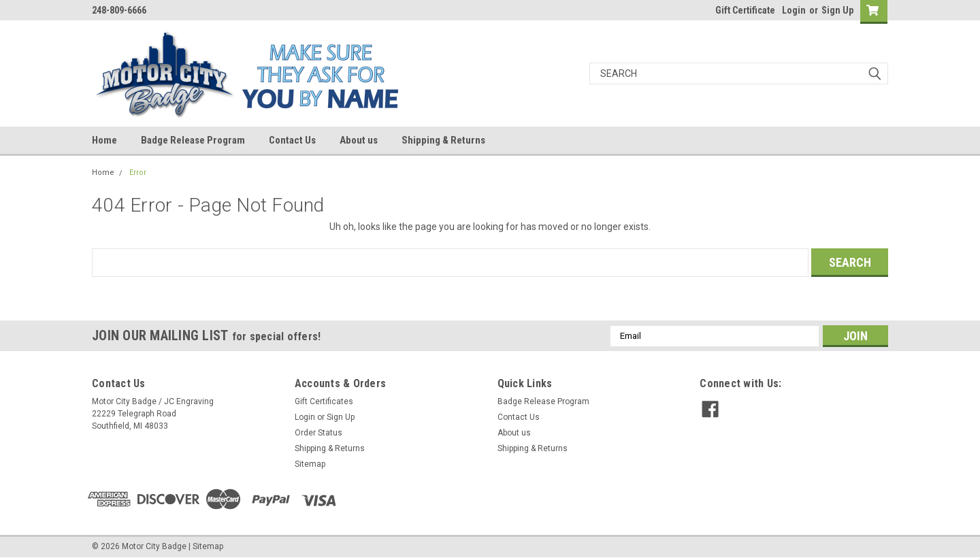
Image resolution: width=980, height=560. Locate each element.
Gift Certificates (324, 401)
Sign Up (837, 10)
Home (104, 140)
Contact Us (292, 140)
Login (794, 10)
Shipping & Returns (443, 140)
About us (359, 140)
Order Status (318, 433)
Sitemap (310, 464)
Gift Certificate (745, 10)
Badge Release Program (193, 140)
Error (138, 172)
